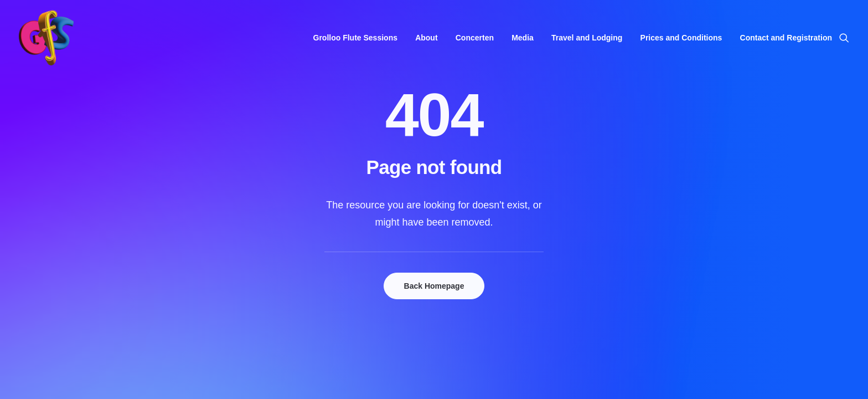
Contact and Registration (786, 38)
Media (523, 38)
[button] (844, 38)
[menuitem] (355, 38)
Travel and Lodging (587, 38)
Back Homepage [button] (434, 286)
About (426, 38)
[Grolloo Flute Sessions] (46, 38)
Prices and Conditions (681, 38)
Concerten (475, 38)
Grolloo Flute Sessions (355, 38)
